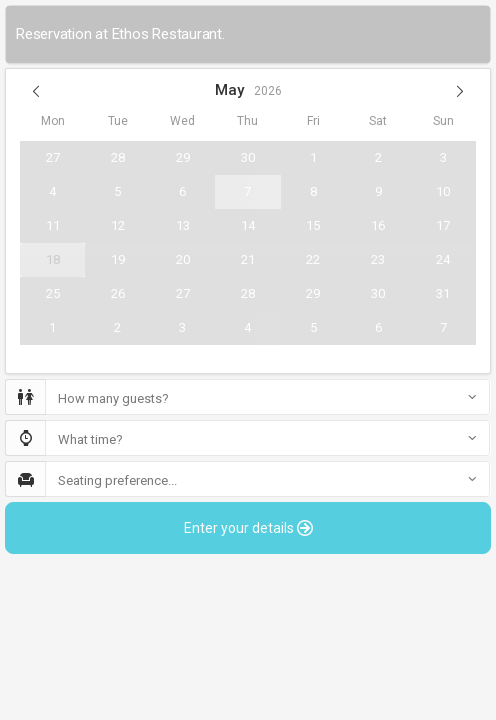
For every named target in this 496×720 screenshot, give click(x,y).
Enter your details (248, 528)
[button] (36, 91)
